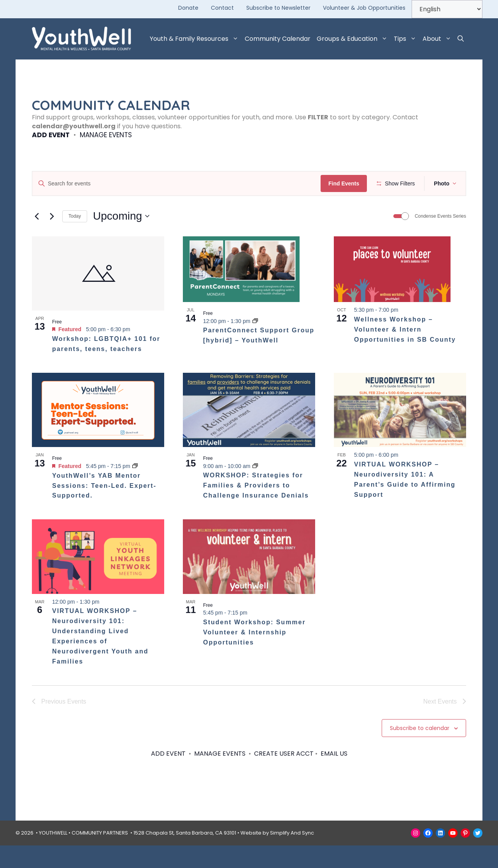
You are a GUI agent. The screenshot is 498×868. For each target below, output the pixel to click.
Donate (188, 8)
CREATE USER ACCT (284, 776)
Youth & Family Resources (196, 39)
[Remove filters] (151, 208)
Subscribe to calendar (420, 751)
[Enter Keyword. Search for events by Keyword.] (178, 184)
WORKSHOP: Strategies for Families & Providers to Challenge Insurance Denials (256, 508)
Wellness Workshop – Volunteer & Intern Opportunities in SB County (405, 352)
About (438, 39)
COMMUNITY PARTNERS (100, 855)
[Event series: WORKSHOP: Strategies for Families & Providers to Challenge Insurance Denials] (255, 489)
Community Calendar (278, 39)
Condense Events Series (440, 239)
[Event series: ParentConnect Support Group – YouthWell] (255, 344)
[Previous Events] (37, 239)
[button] (461, 39)
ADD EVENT (51, 135)
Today (75, 239)
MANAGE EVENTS (106, 135)
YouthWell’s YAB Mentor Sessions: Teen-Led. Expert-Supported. (104, 508)
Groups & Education (354, 39)
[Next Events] (52, 239)
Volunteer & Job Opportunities (364, 8)
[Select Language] (447, 9)
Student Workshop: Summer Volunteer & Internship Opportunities (254, 655)
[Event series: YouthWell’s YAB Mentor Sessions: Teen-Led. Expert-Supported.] (135, 489)
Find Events (346, 183)
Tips (407, 39)
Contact (222, 8)
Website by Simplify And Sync (277, 855)
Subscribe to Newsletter (278, 8)
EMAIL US (334, 776)
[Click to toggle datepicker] (121, 239)
